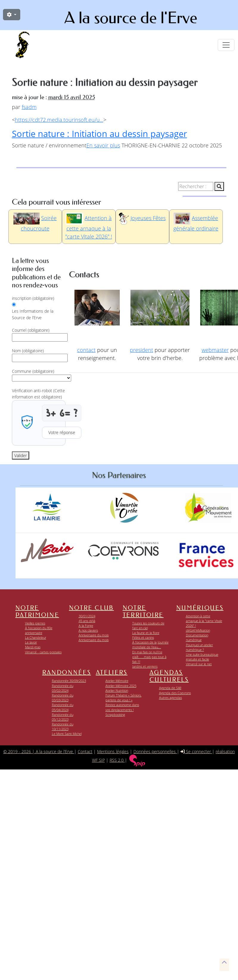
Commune (33, 371)
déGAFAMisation (198, 630)
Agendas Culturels (169, 676)
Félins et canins (143, 637)
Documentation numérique (197, 637)
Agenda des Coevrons (175, 693)
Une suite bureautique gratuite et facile (202, 657)
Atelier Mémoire (117, 681)
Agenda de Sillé (170, 688)
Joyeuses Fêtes (148, 218)
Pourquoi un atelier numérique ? (199, 647)
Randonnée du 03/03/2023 (63, 698)
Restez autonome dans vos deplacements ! (122, 707)
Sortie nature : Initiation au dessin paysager (99, 134)
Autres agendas (171, 698)
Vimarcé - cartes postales (43, 652)
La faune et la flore (146, 633)
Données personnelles (155, 751)
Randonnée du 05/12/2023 (63, 717)
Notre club (92, 608)
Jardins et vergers (145, 666)
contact (86, 350)
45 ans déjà (87, 621)
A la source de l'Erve (131, 18)
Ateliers (112, 672)
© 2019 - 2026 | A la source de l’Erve (39, 751)
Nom (28, 351)
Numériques (200, 608)
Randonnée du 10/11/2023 (63, 726)
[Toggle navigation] (226, 45)
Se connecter (196, 751)
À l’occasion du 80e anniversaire (39, 630)
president (141, 350)
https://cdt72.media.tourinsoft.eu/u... (59, 120)
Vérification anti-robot (38, 394)
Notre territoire (143, 611)
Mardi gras (33, 647)
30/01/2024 (87, 616)
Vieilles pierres (35, 623)
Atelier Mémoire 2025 (121, 686)
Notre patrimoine (37, 611)
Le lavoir (31, 642)
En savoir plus (103, 145)
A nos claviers (88, 630)
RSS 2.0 (117, 760)
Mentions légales (113, 751)
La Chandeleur (36, 637)
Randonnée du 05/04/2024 (63, 707)
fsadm (29, 107)
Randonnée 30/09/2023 (69, 681)
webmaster (215, 350)
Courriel (31, 330)
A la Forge (86, 625)
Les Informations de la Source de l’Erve (33, 314)
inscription (33, 298)
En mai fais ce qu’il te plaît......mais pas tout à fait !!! (149, 657)
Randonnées (67, 672)
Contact (85, 751)
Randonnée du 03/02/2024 (63, 688)
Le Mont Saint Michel (67, 734)
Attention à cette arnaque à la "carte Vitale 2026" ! (89, 227)
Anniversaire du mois (94, 635)
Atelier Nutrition (117, 690)
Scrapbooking (115, 715)
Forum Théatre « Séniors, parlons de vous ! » (123, 698)
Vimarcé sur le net (199, 664)
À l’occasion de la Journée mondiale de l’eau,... (150, 645)
